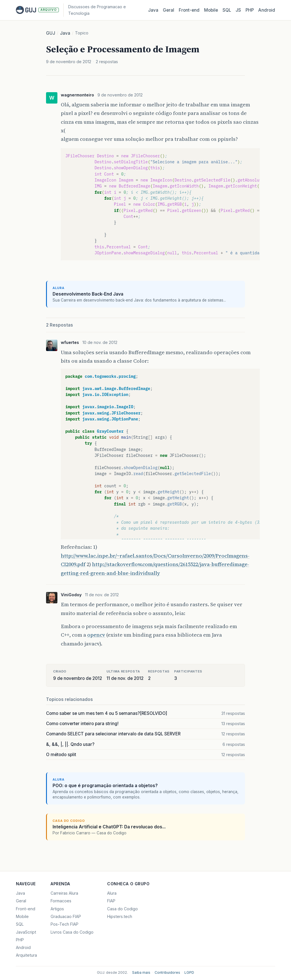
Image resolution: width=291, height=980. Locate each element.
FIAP (111, 901)
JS (238, 10)
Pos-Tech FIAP (65, 924)
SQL (227, 10)
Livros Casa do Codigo (72, 932)
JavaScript (26, 932)
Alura (112, 893)
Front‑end (189, 10)
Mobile (211, 10)
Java (153, 10)
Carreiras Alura (64, 893)
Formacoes (61, 901)
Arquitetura (26, 955)
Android (267, 10)
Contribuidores (167, 972)
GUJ (51, 33)
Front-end (26, 909)
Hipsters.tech (120, 916)
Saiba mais (141, 972)
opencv (96, 635)
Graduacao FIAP (66, 916)
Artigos (57, 909)
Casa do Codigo (122, 909)
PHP (250, 10)
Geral (169, 10)
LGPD (189, 972)
